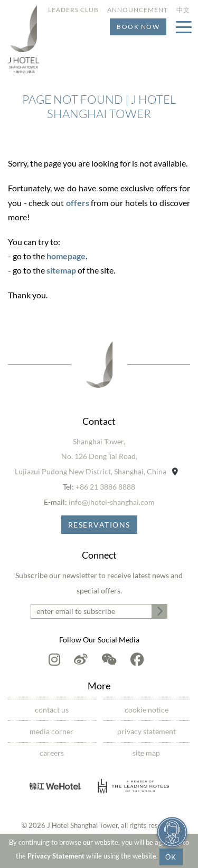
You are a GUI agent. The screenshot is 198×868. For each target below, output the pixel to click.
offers (78, 203)
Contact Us (52, 710)
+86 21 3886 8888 (105, 487)
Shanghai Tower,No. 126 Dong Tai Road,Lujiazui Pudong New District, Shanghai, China (96, 457)
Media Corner (51, 731)
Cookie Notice (147, 710)
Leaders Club (73, 10)
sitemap (61, 270)
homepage (66, 256)
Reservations (99, 525)
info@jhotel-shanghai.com (112, 502)
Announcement (138, 10)
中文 (183, 10)
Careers (52, 753)
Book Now (138, 27)
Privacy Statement (56, 856)
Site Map (146, 753)
